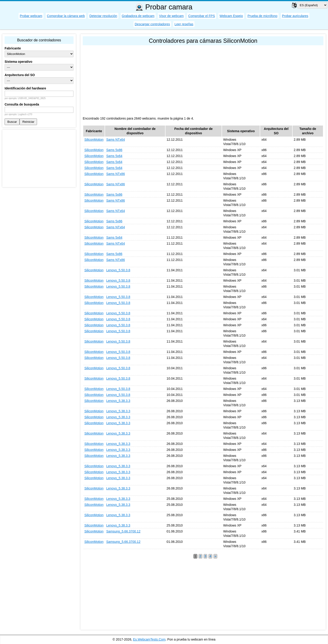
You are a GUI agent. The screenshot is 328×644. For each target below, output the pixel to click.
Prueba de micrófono (262, 16)
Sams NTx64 (116, 140)
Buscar (12, 122)
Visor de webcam (171, 16)
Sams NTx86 (116, 174)
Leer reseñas (184, 24)
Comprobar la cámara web (66, 16)
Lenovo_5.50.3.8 (118, 270)
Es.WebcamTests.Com (149, 639)
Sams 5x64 (114, 156)
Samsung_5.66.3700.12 (123, 531)
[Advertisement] (203, 80)
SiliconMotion (94, 140)
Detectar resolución (103, 16)
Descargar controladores (152, 24)
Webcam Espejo (231, 16)
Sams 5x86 (114, 150)
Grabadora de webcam (138, 16)
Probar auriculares (295, 16)
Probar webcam (31, 16)
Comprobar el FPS (202, 16)
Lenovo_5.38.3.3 (118, 401)
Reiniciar (28, 122)
